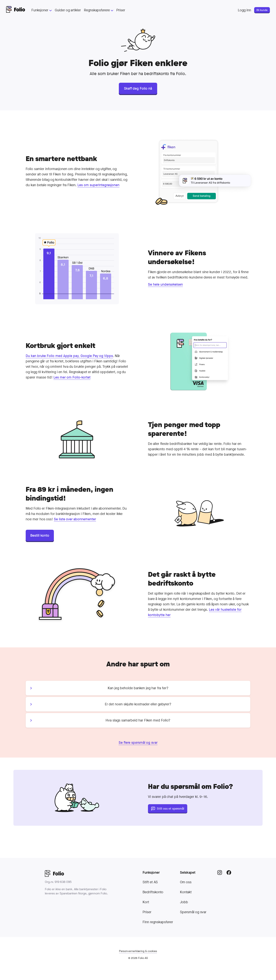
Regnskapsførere (99, 10)
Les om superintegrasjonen (98, 185)
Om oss (186, 882)
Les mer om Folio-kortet (72, 377)
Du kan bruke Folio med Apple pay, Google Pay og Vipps (69, 356)
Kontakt (186, 892)
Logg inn (244, 10)
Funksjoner (42, 10)
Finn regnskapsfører (158, 922)
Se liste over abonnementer (75, 519)
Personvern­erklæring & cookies (138, 951)
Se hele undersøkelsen (165, 284)
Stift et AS (150, 882)
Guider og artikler (68, 10)
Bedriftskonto (153, 892)
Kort (146, 902)
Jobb (184, 902)
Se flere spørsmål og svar (138, 743)
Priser (121, 10)
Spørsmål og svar (193, 912)
